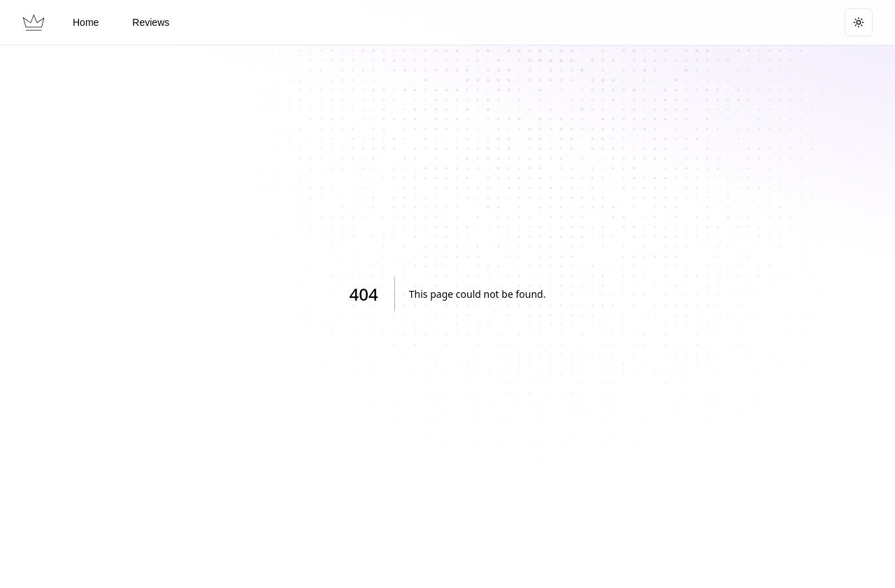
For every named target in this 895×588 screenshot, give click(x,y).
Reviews (151, 22)
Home (86, 22)
